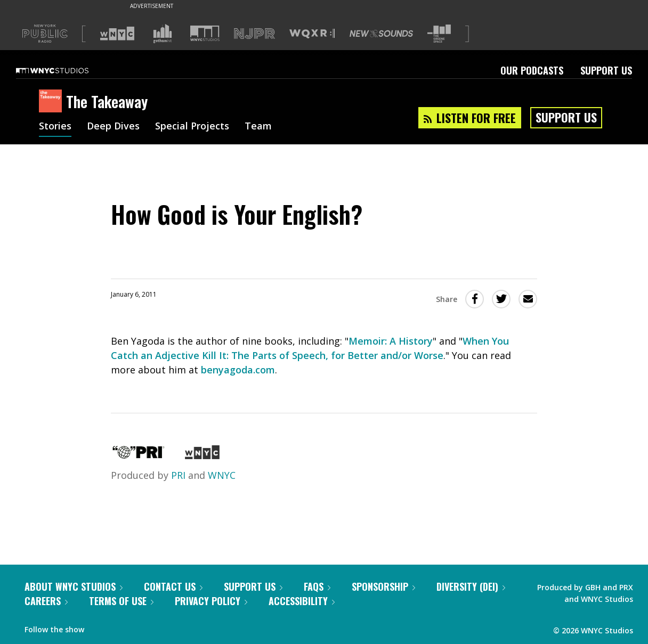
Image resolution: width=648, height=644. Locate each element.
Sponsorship (383, 586)
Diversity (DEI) (471, 586)
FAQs (317, 586)
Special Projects (192, 127)
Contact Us (173, 586)
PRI (178, 475)
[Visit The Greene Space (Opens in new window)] (439, 34)
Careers (46, 601)
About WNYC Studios (74, 586)
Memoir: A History (391, 341)
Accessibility (302, 601)
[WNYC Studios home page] (66, 70)
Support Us (606, 70)
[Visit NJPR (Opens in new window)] (254, 34)
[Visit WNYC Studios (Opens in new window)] (205, 33)
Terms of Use (121, 601)
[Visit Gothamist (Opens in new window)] (163, 34)
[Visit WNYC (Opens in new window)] (117, 34)
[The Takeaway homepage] (52, 102)
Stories (55, 127)
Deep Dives (113, 127)
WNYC (222, 475)
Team (258, 127)
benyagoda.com (238, 370)
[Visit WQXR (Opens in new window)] (312, 34)
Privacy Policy (211, 601)
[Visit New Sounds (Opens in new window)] (381, 34)
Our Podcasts (532, 70)
